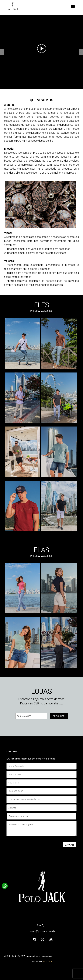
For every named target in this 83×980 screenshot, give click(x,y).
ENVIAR (69, 845)
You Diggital (47, 961)
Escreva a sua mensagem (41, 829)
